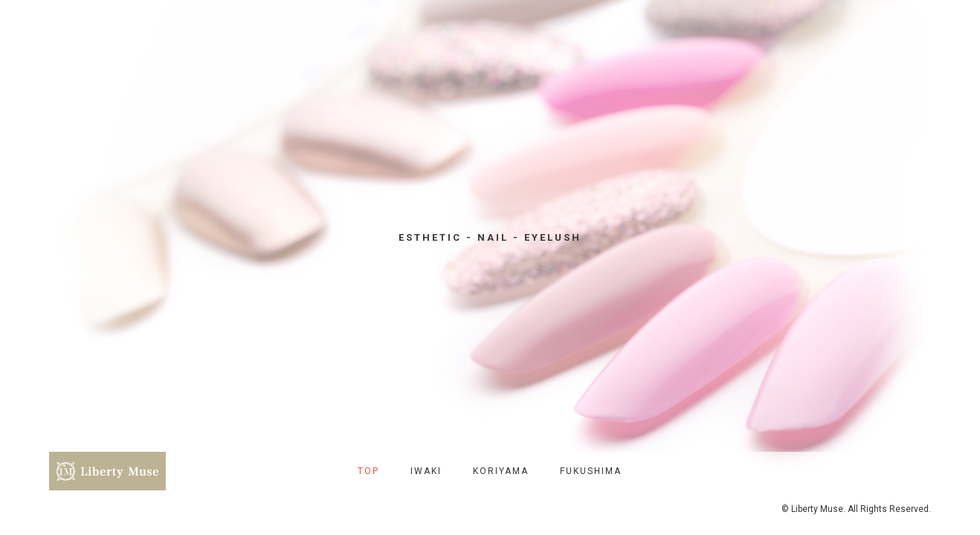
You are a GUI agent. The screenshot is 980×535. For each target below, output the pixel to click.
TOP (368, 471)
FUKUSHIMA (591, 471)
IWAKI (426, 471)
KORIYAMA (501, 471)
